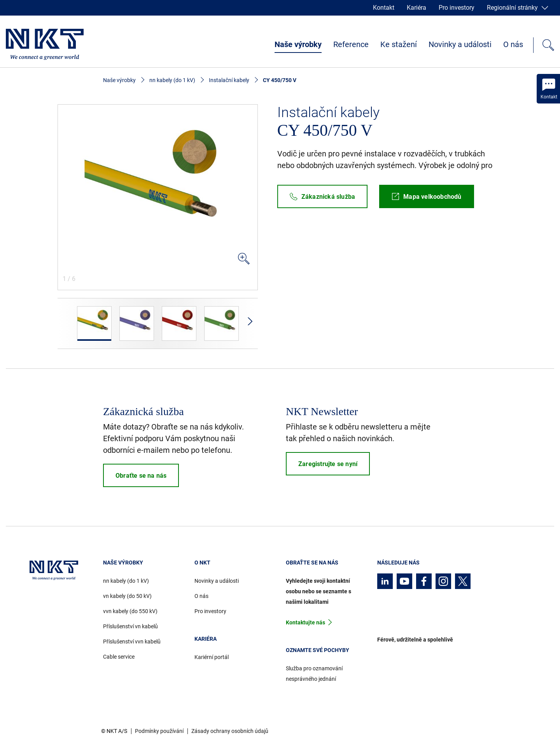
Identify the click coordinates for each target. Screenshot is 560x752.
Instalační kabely (229, 80)
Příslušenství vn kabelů (130, 626)
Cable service (119, 657)
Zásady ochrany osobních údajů (230, 731)
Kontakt (384, 8)
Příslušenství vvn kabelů (132, 642)
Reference (351, 44)
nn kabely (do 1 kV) (172, 80)
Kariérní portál (212, 657)
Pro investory (457, 8)
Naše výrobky (298, 44)
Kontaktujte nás (305, 622)
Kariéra (416, 8)
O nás (513, 44)
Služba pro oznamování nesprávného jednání (314, 674)
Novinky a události (460, 44)
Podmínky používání (159, 731)
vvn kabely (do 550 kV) (130, 611)
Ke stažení (399, 44)
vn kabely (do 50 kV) (127, 596)
